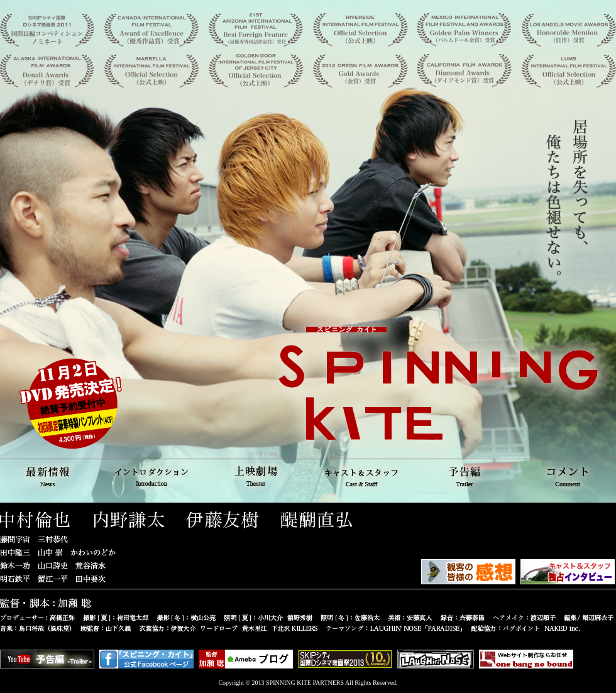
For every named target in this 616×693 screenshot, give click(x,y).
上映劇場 (256, 475)
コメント (566, 475)
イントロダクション (153, 475)
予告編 (463, 475)
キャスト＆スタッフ (360, 475)
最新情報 (50, 475)
